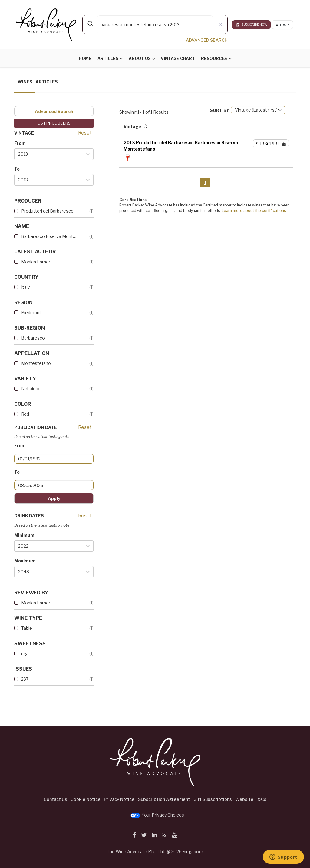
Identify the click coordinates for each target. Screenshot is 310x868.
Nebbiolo (30, 389)
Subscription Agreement (164, 799)
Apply (54, 498)
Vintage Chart (178, 58)
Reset (85, 133)
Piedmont (31, 312)
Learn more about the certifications (254, 211)
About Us (140, 58)
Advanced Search (54, 111)
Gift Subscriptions (213, 799)
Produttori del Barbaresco (47, 211)
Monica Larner (36, 262)
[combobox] (155, 24)
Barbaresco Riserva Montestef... (49, 236)
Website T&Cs (251, 799)
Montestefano (36, 363)
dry (24, 653)
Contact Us (55, 799)
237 (25, 679)
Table (27, 628)
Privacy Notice (119, 799)
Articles (108, 58)
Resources (214, 58)
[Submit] (90, 24)
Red (25, 414)
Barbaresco (33, 338)
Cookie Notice (86, 799)
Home (85, 58)
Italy (25, 287)
